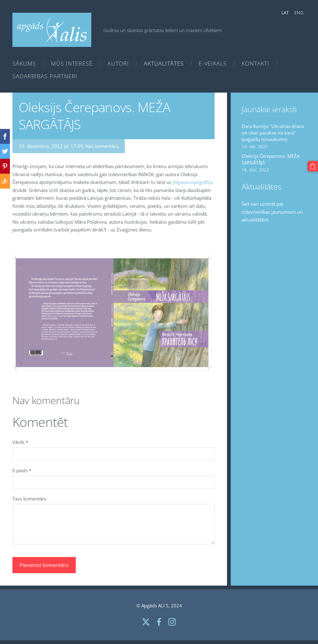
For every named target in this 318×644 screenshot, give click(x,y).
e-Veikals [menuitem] (213, 63)
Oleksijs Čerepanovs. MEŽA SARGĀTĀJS (270, 159)
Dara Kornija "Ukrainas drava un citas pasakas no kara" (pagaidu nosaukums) (273, 133)
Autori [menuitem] (118, 63)
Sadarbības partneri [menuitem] (45, 76)
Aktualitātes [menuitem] (164, 63)
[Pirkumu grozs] (313, 166)
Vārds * (20, 442)
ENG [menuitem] (299, 13)
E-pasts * (22, 470)
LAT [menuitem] (285, 13)
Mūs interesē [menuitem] (72, 63)
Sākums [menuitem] (24, 63)
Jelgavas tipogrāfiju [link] (193, 182)
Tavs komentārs (29, 499)
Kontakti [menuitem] (255, 63)
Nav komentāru (102, 146)
